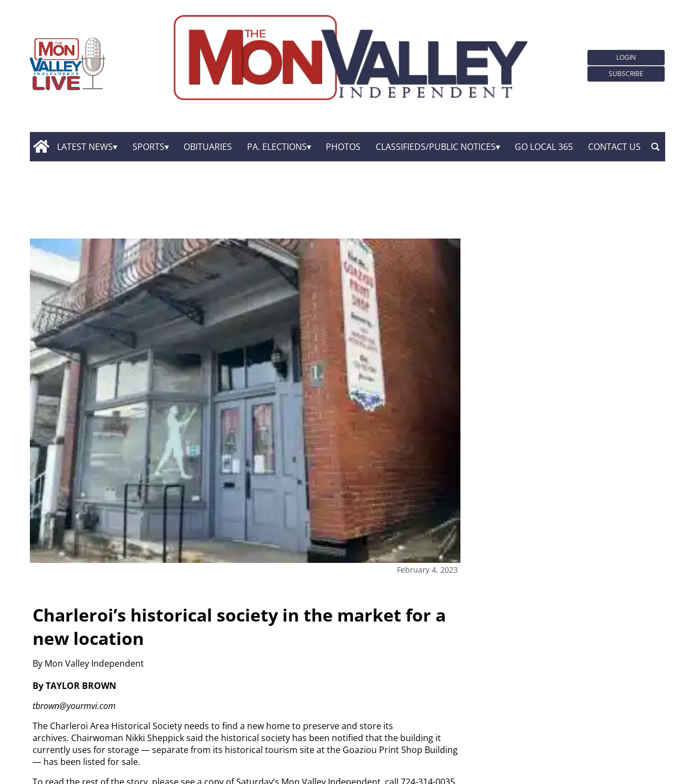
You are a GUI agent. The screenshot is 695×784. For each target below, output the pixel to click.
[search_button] (655, 147)
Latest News (85, 147)
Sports (149, 147)
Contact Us (614, 147)
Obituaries (208, 147)
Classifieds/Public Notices (436, 147)
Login (626, 57)
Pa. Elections (277, 147)
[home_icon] (41, 147)
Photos (343, 147)
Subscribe (626, 74)
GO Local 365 (544, 147)
